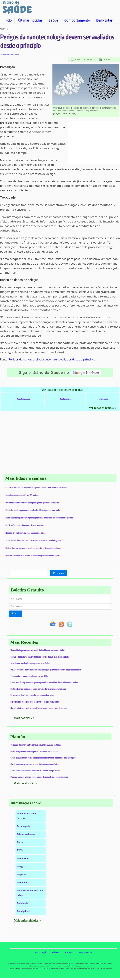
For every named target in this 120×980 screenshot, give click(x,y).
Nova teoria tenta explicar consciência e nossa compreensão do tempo (38, 708)
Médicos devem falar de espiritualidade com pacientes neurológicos (32, 556)
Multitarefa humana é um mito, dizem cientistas (25, 525)
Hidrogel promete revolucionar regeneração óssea (25, 533)
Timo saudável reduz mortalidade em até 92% (29, 676)
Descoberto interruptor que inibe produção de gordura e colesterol (32, 503)
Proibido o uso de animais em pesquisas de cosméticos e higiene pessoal (39, 777)
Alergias (21, 866)
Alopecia (21, 874)
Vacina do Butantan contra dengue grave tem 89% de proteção (36, 745)
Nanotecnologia (23, 399)
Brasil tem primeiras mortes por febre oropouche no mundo (34, 751)
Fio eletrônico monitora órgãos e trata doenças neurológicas (35, 702)
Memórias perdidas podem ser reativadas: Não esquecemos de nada (33, 510)
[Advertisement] (94, 142)
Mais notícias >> (24, 718)
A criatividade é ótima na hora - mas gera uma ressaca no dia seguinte (33, 540)
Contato (69, 952)
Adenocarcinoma (26, 834)
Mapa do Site (85, 952)
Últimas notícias (30, 20)
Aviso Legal (40, 952)
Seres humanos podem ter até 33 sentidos (22, 495)
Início (8, 20)
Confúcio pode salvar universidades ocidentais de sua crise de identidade (40, 657)
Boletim (55, 952)
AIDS (20, 850)
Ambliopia (22, 903)
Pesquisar (59, 573)
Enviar (16, 613)
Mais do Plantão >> (26, 783)
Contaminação (66, 399)
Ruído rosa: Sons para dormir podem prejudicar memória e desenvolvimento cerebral (39, 518)
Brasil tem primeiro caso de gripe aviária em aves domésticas (35, 764)
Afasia (20, 842)
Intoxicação (103, 399)
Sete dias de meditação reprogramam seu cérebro (30, 663)
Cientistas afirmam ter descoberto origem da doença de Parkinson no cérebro (36, 487)
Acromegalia (23, 826)
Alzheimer (22, 882)
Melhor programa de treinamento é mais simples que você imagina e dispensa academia (46, 670)
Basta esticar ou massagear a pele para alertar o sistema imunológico (33, 548)
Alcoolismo (22, 858)
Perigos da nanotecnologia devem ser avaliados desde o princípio (52, 359)
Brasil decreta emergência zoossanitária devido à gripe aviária (35, 771)
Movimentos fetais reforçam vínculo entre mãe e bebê (32, 695)
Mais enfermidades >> (28, 921)
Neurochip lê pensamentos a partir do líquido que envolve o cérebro (38, 650)
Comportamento (77, 20)
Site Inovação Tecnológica (10, 54)
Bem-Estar (104, 20)
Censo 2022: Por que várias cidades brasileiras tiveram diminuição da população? (43, 758)
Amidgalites (23, 911)
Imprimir (107, 59)
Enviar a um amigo (84, 59)
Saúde (53, 20)
